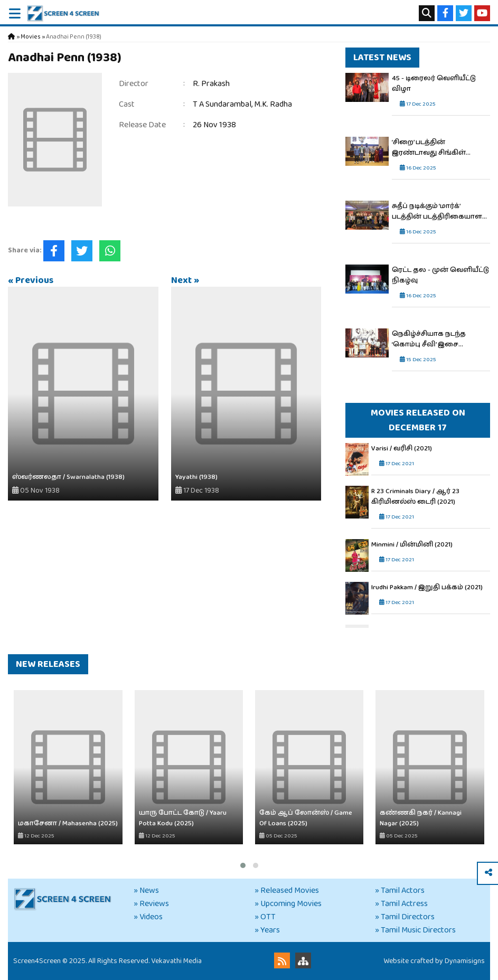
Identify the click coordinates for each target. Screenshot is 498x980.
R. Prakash (211, 84)
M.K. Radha (273, 104)
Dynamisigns (465, 961)
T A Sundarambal (222, 104)
